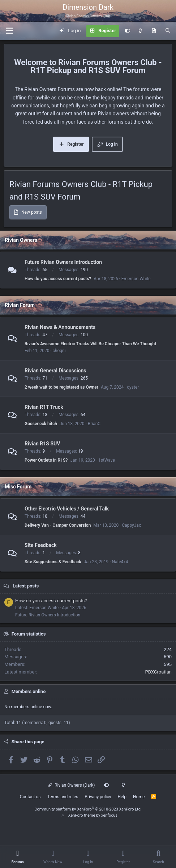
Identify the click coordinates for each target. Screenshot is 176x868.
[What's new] (154, 31)
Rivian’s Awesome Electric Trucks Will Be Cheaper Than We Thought (90, 344)
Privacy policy (98, 797)
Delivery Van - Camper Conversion (58, 525)
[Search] (168, 31)
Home (139, 797)
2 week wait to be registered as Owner (61, 387)
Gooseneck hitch (41, 424)
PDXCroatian (158, 672)
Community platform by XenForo (88, 809)
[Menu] (9, 31)
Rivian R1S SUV (42, 444)
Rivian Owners (21, 240)
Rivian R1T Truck (44, 407)
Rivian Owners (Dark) (71, 785)
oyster (133, 387)
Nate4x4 (120, 562)
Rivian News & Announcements (60, 327)
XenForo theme (82, 815)
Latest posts (26, 586)
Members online (29, 691)
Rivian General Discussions (55, 371)
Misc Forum (18, 487)
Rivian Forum (20, 305)
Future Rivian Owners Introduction (63, 262)
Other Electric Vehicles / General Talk (67, 509)
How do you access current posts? (58, 279)
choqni (59, 351)
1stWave (107, 460)
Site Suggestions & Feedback (53, 562)
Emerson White (136, 279)
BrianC (94, 424)
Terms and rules (63, 797)
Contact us (30, 797)
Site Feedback (41, 545)
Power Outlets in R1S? (46, 460)
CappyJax (131, 525)
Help (122, 797)
